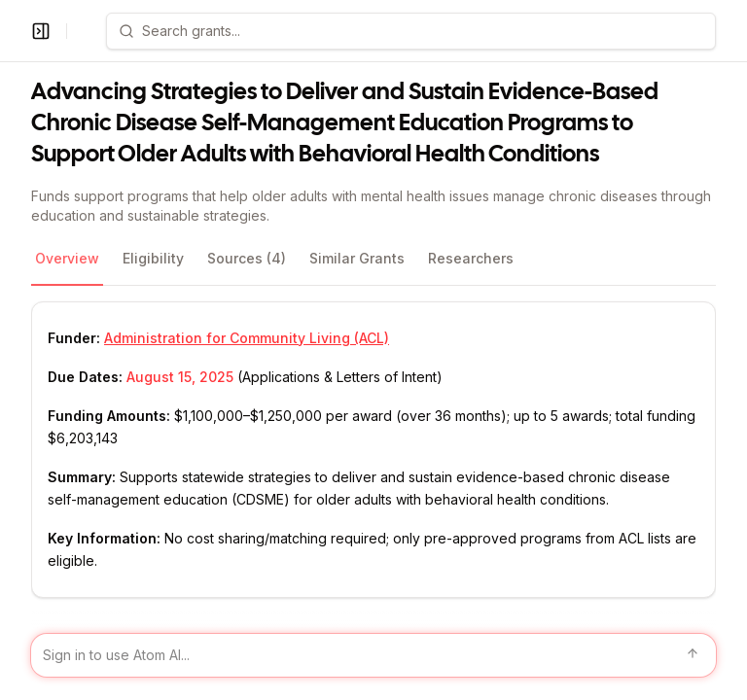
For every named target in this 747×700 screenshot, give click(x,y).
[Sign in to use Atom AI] (373, 655)
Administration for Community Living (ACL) (247, 338)
